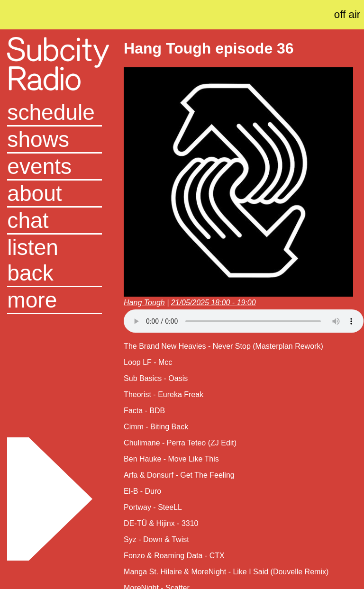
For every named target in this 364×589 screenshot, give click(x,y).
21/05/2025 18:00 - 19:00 (214, 303)
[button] (55, 301)
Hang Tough (144, 303)
